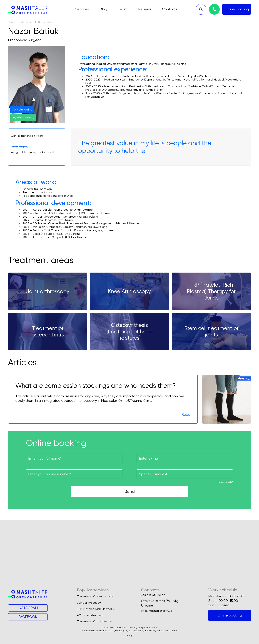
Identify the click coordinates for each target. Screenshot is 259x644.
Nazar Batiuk (46, 22)
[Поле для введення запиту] (185, 474)
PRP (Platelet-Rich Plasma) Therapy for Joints (107, 609)
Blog (103, 9)
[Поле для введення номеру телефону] (74, 474)
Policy (129, 635)
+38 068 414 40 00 (153, 595)
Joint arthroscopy (89, 603)
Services (82, 9)
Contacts (170, 9)
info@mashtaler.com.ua (157, 611)
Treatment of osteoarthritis (95, 596)
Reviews (145, 9)
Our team (27, 22)
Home (12, 22)
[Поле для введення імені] (74, 458)
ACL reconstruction (90, 615)
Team (123, 9)
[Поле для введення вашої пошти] (185, 458)
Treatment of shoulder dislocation (100, 621)
